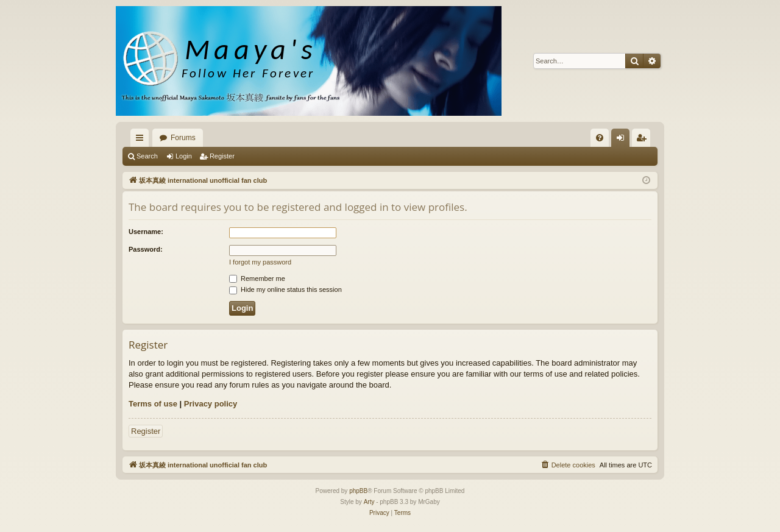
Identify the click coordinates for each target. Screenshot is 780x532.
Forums (183, 138)
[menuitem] (600, 138)
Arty (369, 502)
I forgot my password (260, 262)
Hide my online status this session (285, 289)
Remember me (257, 278)
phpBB (358, 491)
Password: (146, 249)
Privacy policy (211, 404)
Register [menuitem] (644, 140)
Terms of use (153, 404)
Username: (146, 232)
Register (222, 156)
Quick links (142, 140)
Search (147, 156)
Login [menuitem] (623, 140)
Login (184, 156)
